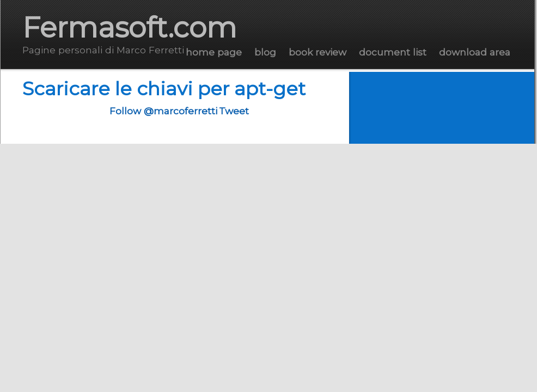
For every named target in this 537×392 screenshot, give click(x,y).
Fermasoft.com (130, 27)
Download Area (475, 52)
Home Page (214, 52)
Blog (265, 52)
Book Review (318, 52)
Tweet (234, 111)
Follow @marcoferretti (163, 111)
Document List (393, 52)
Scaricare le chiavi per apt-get (164, 89)
